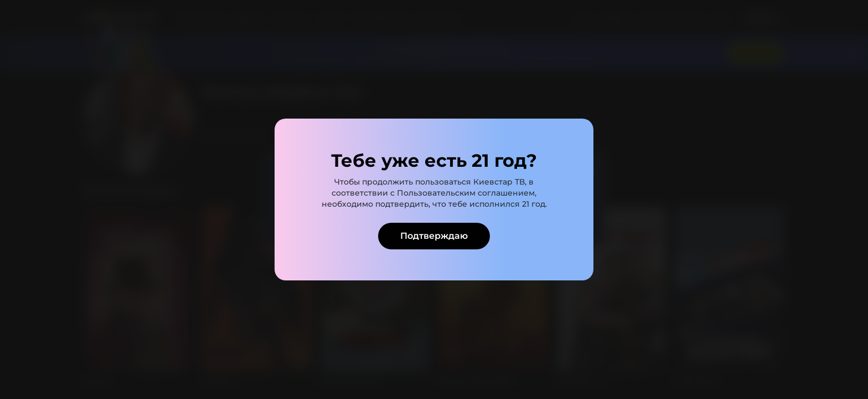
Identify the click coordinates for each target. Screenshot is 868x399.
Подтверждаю (434, 236)
